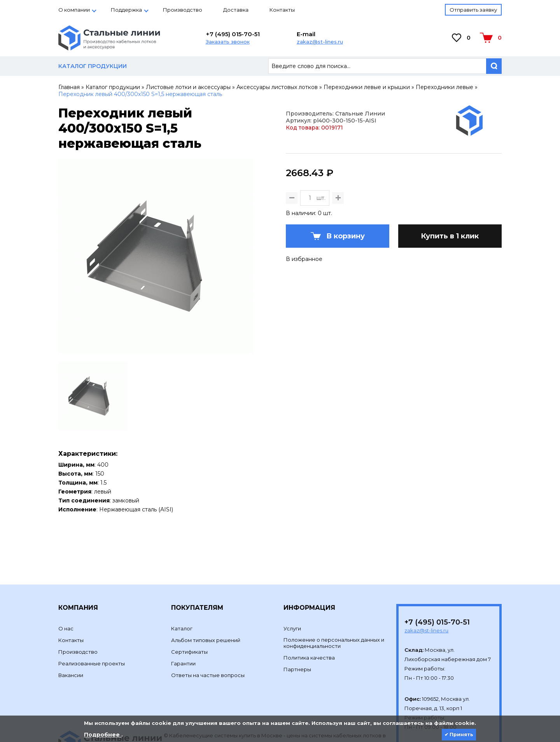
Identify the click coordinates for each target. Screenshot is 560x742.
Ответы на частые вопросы (208, 622)
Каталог (182, 575)
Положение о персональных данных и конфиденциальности (334, 590)
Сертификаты (189, 598)
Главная (69, 87)
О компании (74, 10)
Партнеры (297, 616)
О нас (66, 575)
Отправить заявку (473, 10)
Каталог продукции (113, 87)
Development (182, 701)
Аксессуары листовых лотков (277, 87)
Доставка (236, 10)
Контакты (282, 10)
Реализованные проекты (92, 610)
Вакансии (71, 622)
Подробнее (103, 735)
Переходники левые (444, 87)
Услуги (292, 575)
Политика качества (309, 604)
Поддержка (126, 10)
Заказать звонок (228, 42)
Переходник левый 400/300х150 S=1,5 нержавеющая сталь (140, 94)
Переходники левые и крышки (367, 87)
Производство (183, 10)
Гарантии (183, 610)
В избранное (304, 312)
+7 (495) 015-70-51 (233, 34)
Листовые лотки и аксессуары (188, 87)
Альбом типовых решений (206, 587)
